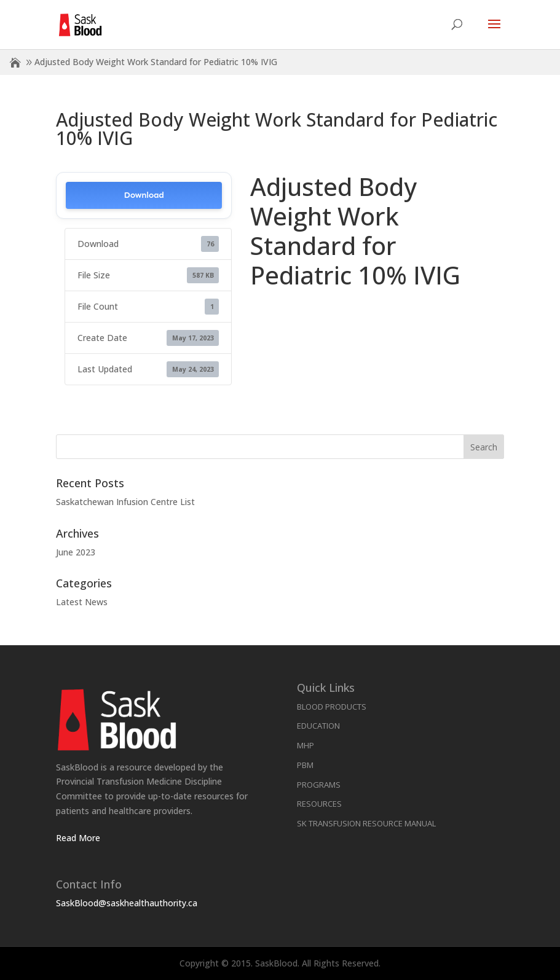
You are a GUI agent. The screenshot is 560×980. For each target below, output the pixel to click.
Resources (319, 804)
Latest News (82, 602)
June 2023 (76, 552)
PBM (305, 765)
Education (318, 726)
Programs (319, 785)
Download (144, 195)
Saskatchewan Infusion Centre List (125, 502)
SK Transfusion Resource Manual (366, 823)
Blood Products (332, 707)
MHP (306, 745)
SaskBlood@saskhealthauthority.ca (127, 903)
